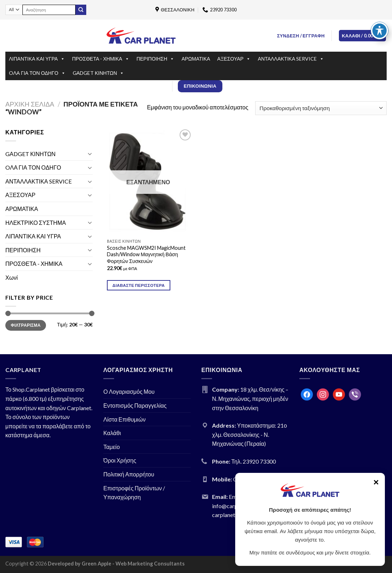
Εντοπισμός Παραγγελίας (135, 405)
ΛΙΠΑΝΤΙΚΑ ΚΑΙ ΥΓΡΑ (37, 59)
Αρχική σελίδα (30, 104)
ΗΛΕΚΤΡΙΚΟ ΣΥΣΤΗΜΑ (36, 223)
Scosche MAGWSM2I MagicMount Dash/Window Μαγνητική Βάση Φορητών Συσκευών (146, 254)
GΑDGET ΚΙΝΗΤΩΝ (99, 73)
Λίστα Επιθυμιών (125, 419)
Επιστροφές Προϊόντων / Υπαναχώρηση (134, 493)
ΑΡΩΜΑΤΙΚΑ (196, 59)
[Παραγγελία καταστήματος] (321, 108)
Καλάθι (112, 433)
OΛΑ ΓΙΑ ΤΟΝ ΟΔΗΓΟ (37, 73)
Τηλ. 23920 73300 (254, 461)
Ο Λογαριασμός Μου (129, 391)
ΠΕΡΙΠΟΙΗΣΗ (155, 59)
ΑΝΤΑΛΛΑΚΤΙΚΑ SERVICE (291, 59)
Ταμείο (112, 447)
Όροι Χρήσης (120, 460)
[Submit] (81, 10)
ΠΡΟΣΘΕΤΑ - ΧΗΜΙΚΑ (101, 59)
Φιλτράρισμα (26, 325)
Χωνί (12, 277)
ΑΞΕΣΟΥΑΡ (234, 59)
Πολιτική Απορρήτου (129, 474)
